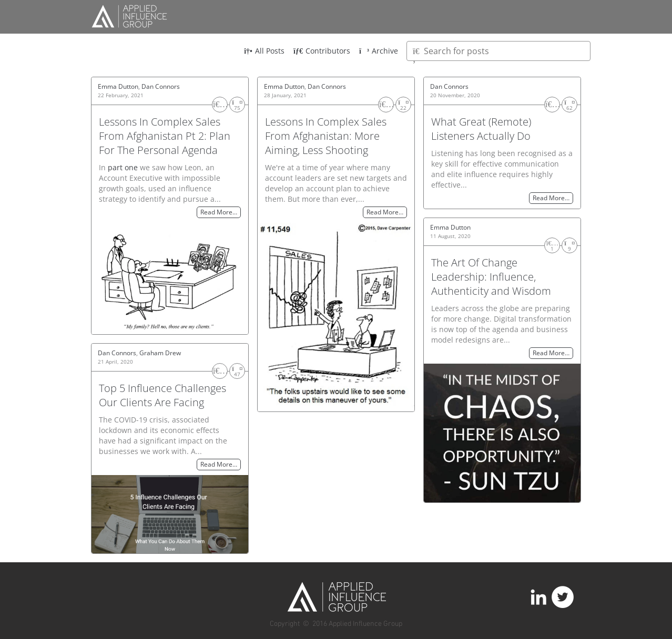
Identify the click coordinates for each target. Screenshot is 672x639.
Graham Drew (160, 353)
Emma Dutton (118, 86)
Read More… (219, 213)
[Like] (220, 105)
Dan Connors (161, 86)
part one (123, 167)
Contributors (322, 51)
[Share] (237, 105)
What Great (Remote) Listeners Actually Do (481, 129)
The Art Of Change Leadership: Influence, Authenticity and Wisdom (491, 277)
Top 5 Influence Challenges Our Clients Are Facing (162, 395)
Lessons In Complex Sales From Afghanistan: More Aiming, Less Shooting (326, 136)
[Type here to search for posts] (498, 51)
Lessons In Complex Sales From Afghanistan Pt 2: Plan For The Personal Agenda (165, 136)
